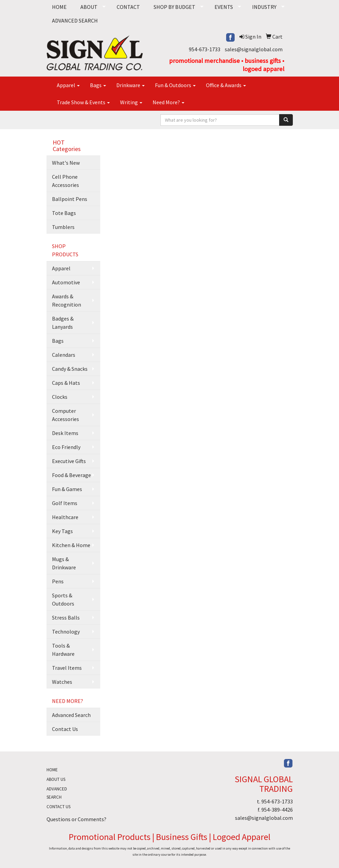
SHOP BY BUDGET (174, 7)
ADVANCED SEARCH (75, 21)
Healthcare (65, 517)
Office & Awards (226, 85)
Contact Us (65, 729)
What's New (66, 163)
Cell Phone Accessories (66, 181)
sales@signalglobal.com (254, 49)
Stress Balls (66, 618)
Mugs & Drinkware (64, 563)
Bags (98, 85)
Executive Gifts (69, 461)
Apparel (68, 85)
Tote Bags (64, 213)
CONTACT (128, 7)
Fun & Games (67, 489)
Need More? (168, 102)
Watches (62, 682)
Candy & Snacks (70, 369)
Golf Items (65, 503)
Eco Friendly (66, 447)
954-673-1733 (205, 49)
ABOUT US (56, 779)
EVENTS (224, 7)
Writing (131, 102)
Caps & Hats (66, 383)
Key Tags (62, 531)
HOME (59, 7)
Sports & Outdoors (63, 599)
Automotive (66, 282)
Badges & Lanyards (63, 323)
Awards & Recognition (67, 300)
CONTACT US (58, 807)
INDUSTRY (264, 7)
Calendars (64, 355)
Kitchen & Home (71, 545)
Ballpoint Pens (70, 199)
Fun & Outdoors (175, 85)
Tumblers (63, 227)
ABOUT (89, 7)
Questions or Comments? (76, 819)
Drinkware (131, 85)
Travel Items (67, 668)
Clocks (60, 397)
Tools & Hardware (63, 650)
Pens (58, 581)
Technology (66, 632)
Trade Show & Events (83, 102)
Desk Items (65, 433)
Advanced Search (71, 715)
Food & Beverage (71, 475)
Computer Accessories (66, 415)
